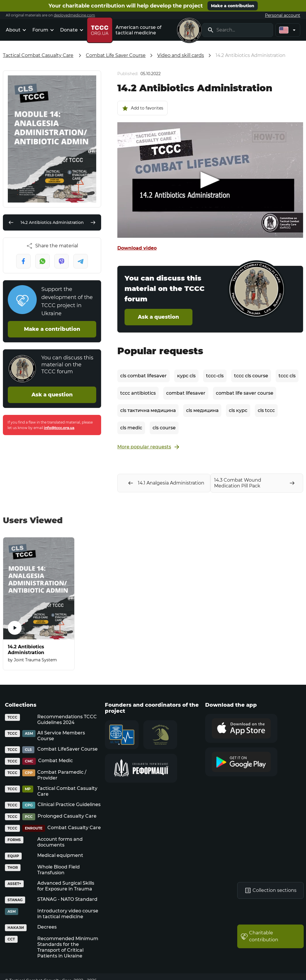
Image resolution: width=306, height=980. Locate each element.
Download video (137, 248)
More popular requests (149, 447)
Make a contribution (233, 6)
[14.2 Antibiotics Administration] (39, 604)
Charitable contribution (259, 936)
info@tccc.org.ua (59, 428)
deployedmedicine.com (74, 15)
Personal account (283, 15)
